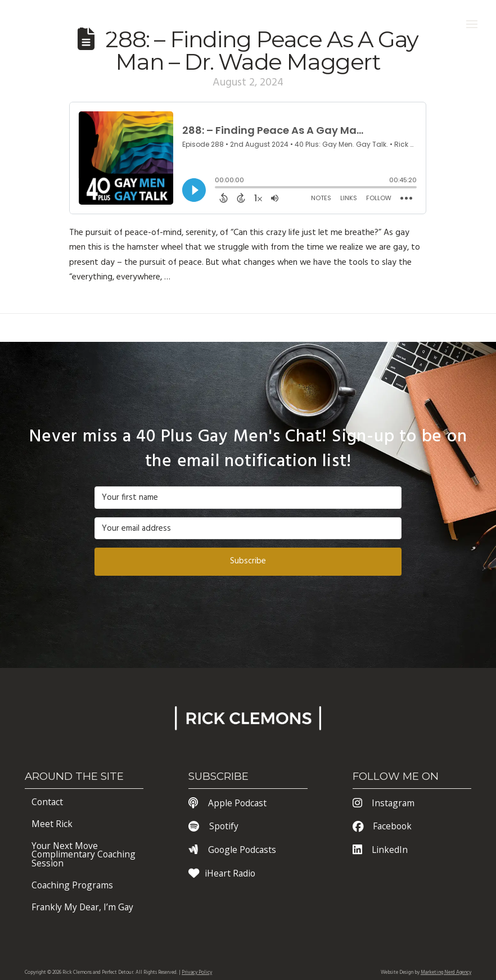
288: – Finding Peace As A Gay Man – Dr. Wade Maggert (262, 50)
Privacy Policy (197, 973)
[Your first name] (248, 498)
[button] (472, 24)
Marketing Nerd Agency (446, 973)
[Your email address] (248, 529)
